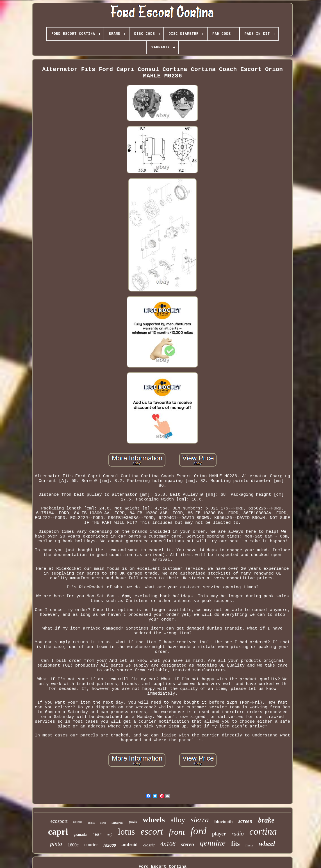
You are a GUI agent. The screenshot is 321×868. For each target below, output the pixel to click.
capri (58, 832)
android (130, 845)
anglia (91, 823)
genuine (213, 843)
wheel (267, 844)
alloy (178, 820)
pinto (56, 844)
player (219, 834)
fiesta (249, 845)
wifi (110, 835)
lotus (126, 832)
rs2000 (110, 845)
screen (245, 821)
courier (91, 845)
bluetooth (224, 822)
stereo (188, 844)
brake (266, 820)
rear (97, 835)
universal (117, 823)
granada (80, 834)
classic (149, 845)
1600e (73, 845)
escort (152, 832)
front (177, 832)
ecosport (59, 821)
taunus (78, 822)
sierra (200, 820)
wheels (154, 820)
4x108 (168, 844)
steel (103, 823)
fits (235, 844)
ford (198, 831)
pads (133, 822)
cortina (263, 831)
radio (237, 833)
